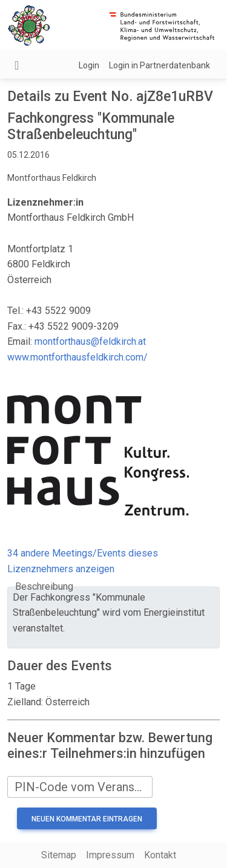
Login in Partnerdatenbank (160, 65)
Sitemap (59, 855)
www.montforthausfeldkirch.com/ (77, 357)
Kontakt (160, 855)
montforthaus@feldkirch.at (90, 341)
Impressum (110, 855)
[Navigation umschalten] (17, 65)
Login (89, 65)
